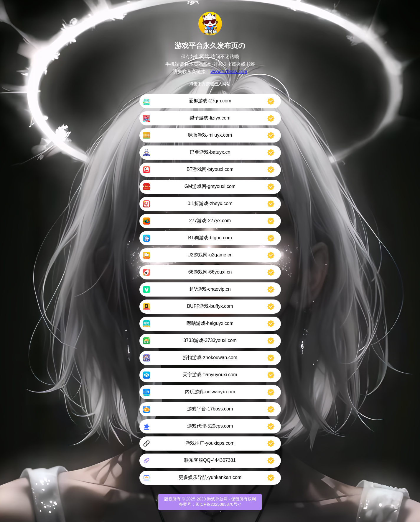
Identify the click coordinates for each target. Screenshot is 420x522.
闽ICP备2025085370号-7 (218, 504)
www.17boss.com (229, 72)
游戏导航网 (217, 499)
